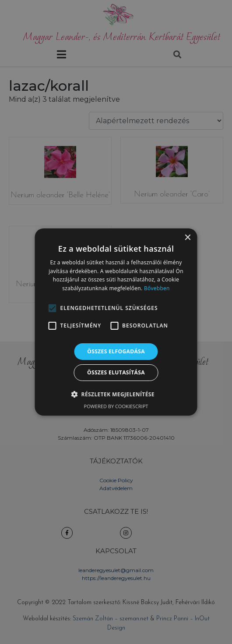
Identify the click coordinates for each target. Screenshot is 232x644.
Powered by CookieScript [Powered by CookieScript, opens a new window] (116, 406)
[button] (53, 308)
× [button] (188, 238)
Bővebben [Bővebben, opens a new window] (157, 288)
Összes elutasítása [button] (116, 372)
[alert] (116, 322)
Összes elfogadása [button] (116, 351)
